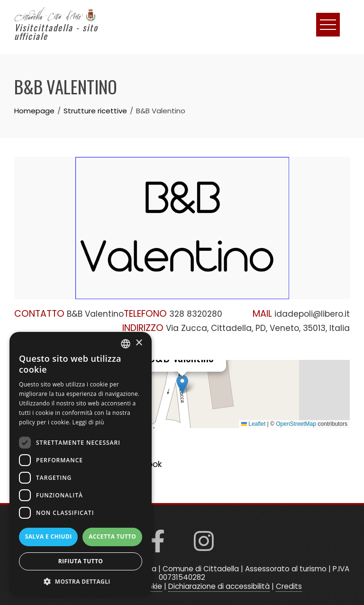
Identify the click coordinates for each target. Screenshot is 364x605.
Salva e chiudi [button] (49, 536)
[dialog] (81, 464)
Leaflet (253, 424)
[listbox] (126, 344)
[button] (182, 384)
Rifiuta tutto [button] (81, 561)
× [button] (139, 343)
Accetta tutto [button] (112, 536)
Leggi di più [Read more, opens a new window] (88, 422)
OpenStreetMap (296, 424)
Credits (289, 586)
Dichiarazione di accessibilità (219, 586)
